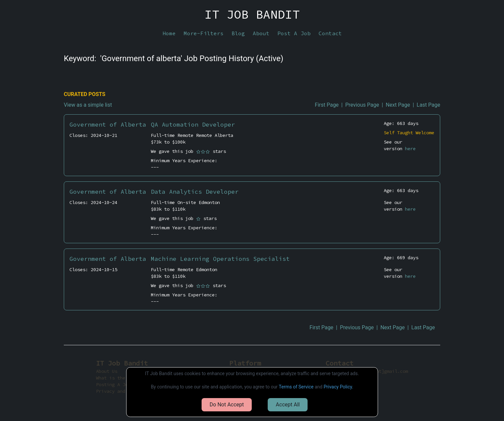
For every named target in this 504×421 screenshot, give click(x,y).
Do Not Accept (227, 405)
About (261, 33)
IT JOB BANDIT (252, 15)
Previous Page (362, 105)
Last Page (428, 105)
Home (169, 33)
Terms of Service (296, 387)
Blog (238, 33)
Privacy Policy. (338, 387)
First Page (327, 105)
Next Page (398, 105)
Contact (330, 33)
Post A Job (294, 33)
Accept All (288, 405)
